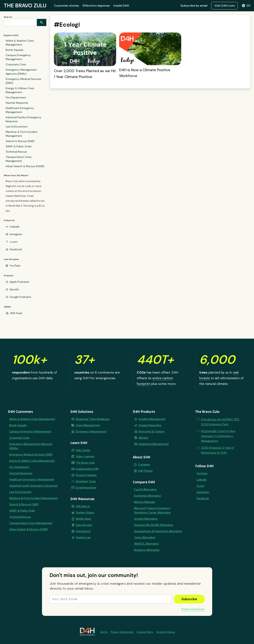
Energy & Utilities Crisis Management (20, 90)
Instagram (16, 234)
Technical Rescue (16, 152)
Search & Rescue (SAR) (20, 141)
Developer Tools (86, 481)
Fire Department (16, 97)
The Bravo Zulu (85, 463)
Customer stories (66, 6)
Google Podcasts (20, 297)
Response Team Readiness (93, 419)
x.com (14, 242)
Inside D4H (121, 6)
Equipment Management (154, 444)
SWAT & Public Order (19, 146)
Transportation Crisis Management (19, 159)
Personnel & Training (151, 432)
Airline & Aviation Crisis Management (20, 43)
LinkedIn (15, 227)
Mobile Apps (84, 519)
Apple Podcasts (19, 282)
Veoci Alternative (145, 537)
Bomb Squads (14, 50)
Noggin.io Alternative (147, 550)
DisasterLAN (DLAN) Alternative (154, 525)
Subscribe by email (194, 6)
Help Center (83, 450)
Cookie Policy (145, 632)
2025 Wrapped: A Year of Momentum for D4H (217, 450)
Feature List (83, 537)
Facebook (16, 249)
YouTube (15, 266)
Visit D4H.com (224, 6)
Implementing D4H (87, 469)
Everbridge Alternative (148, 496)
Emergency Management (91, 432)
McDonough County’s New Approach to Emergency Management (218, 436)
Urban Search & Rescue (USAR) (25, 166)
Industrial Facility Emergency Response (23, 119)
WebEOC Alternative (146, 544)
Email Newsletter (86, 488)
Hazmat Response (17, 103)
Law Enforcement (17, 127)
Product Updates (86, 475)
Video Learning (85, 456)
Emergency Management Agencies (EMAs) (21, 72)
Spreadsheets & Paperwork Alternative (158, 531)
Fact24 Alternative (145, 490)
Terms (104, 632)
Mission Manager (145, 502)
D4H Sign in (83, 506)
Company (144, 465)
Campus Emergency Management (18, 57)
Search (8, 17)
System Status (85, 513)
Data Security (84, 525)
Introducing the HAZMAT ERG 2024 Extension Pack (220, 422)
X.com (200, 486)
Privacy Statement (193, 609)
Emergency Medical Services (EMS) (23, 81)
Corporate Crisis (16, 64)
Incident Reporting (150, 425)
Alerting (143, 438)
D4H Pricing (145, 471)
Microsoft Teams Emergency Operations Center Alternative (152, 510)
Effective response (96, 6)
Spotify (14, 289)
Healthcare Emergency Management (20, 110)
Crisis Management (88, 425)
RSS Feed (16, 313)
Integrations (83, 531)
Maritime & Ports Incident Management (22, 134)
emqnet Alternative (146, 519)
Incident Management (152, 419)
